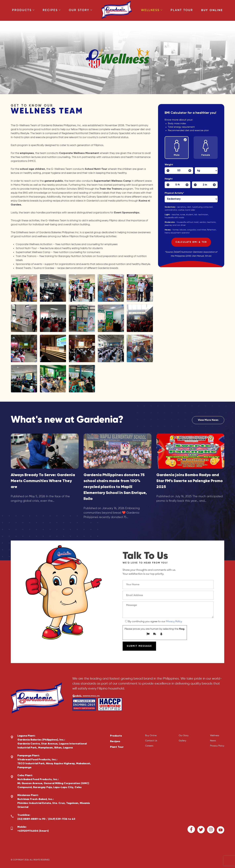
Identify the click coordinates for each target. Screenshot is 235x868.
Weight (169, 165)
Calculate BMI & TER (191, 242)
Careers (149, 746)
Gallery (182, 741)
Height (169, 179)
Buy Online (212, 10)
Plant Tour (182, 10)
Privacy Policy (174, 622)
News (213, 741)
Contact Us (151, 741)
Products (23, 10)
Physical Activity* (175, 193)
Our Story (81, 10)
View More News (208, 420)
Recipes (52, 10)
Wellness (152, 10)
